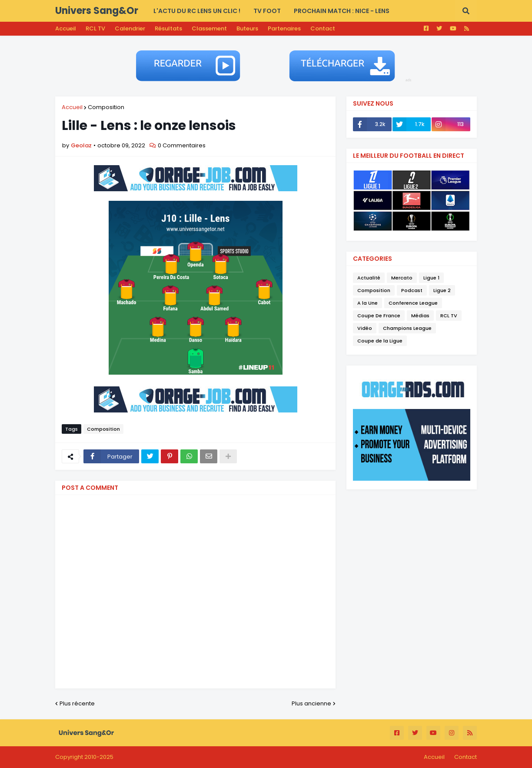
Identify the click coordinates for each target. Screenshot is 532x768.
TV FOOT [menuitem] (267, 11)
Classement (209, 28)
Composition (106, 107)
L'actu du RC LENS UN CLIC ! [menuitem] (197, 11)
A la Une (367, 303)
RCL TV (95, 28)
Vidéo (365, 328)
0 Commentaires (182, 145)
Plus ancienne (311, 703)
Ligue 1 (431, 278)
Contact (323, 28)
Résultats (168, 28)
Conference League (413, 303)
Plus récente (77, 703)
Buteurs (247, 28)
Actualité (369, 278)
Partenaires (284, 28)
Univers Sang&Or (97, 11)
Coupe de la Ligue (380, 341)
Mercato (402, 278)
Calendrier (130, 28)
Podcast (412, 290)
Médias (420, 316)
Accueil (66, 28)
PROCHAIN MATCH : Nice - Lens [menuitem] (342, 11)
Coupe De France (379, 316)
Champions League (407, 328)
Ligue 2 (442, 290)
